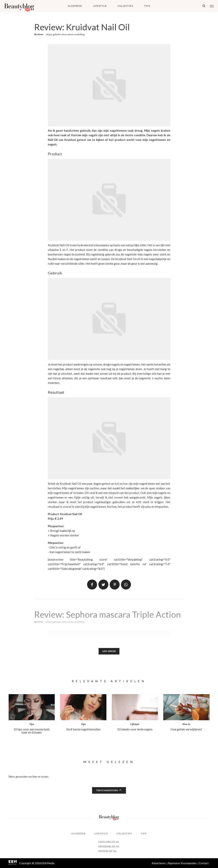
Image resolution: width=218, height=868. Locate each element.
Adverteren (159, 863)
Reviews (39, 34)
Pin (115, 585)
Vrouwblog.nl (109, 842)
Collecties (125, 6)
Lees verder (109, 651)
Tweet (103, 585)
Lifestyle (100, 6)
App (126, 585)
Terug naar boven (107, 791)
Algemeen (75, 6)
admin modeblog (76, 34)
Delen (92, 585)
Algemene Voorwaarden (182, 863)
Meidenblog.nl (109, 847)
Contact (204, 863)
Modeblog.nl (108, 851)
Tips (147, 6)
